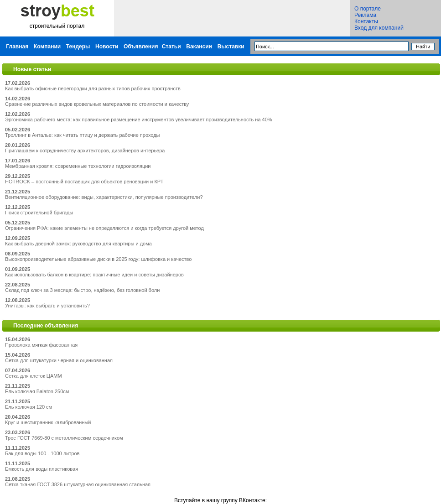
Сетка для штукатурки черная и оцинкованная (59, 360)
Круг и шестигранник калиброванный (48, 422)
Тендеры (78, 47)
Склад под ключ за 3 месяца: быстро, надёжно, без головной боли (82, 290)
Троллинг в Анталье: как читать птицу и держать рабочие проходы (83, 135)
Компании (47, 47)
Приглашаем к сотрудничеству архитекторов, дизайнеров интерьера (85, 151)
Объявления (141, 47)
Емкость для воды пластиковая (42, 469)
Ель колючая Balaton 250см (37, 391)
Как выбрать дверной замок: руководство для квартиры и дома (78, 244)
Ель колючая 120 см (29, 407)
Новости (107, 47)
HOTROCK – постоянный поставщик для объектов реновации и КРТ (84, 182)
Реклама (365, 15)
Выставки (231, 47)
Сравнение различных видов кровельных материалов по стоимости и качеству (97, 104)
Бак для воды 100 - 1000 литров (42, 453)
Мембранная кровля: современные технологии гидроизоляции (78, 166)
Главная (17, 47)
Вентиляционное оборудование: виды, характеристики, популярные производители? (104, 197)
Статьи (171, 47)
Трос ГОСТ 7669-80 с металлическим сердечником (64, 438)
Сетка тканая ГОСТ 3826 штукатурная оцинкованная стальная (78, 484)
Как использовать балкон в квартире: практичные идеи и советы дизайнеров (94, 275)
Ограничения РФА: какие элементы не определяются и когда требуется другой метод (104, 228)
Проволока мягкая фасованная (41, 345)
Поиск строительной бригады (39, 213)
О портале (368, 9)
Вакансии (199, 47)
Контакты (366, 21)
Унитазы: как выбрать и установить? (47, 306)
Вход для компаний (379, 28)
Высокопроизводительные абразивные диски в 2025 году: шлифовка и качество (98, 259)
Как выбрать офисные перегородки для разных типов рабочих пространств (93, 88)
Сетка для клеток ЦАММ (34, 376)
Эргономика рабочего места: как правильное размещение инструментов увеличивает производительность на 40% (139, 120)
